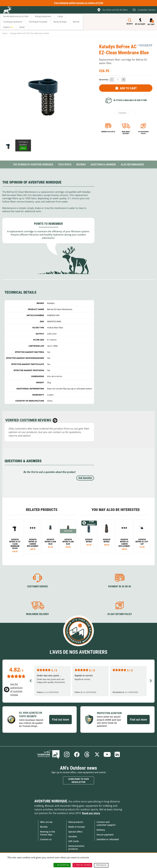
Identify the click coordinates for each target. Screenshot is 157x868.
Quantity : (104, 79)
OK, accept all (62, 865)
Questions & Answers (103, 164)
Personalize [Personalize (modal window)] (101, 865)
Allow (23, 148)
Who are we (46, 822)
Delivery (101, 830)
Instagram (67, 754)
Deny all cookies (82, 865)
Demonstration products (76, 847)
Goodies (73, 836)
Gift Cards (74, 841)
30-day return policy (143, 133)
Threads (87, 754)
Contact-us (46, 839)
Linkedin (117, 754)
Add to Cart (128, 88)
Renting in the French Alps (48, 833)
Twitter (97, 754)
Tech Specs (65, 164)
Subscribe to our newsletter (78, 780)
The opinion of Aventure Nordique (33, 164)
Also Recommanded (132, 164)
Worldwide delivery (126, 133)
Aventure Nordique (51, 801)
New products (76, 822)
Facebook (77, 754)
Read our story (91, 813)
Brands (44, 827)
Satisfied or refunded (108, 839)
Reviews (81, 164)
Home (5, 33)
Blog (48, 754)
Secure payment (105, 835)
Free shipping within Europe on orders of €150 (79, 3)
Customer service (37, 586)
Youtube (107, 754)
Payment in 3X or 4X (120, 586)
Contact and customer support (106, 823)
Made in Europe (77, 827)
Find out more (60, 720)
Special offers (75, 832)
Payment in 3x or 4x (108, 132)
